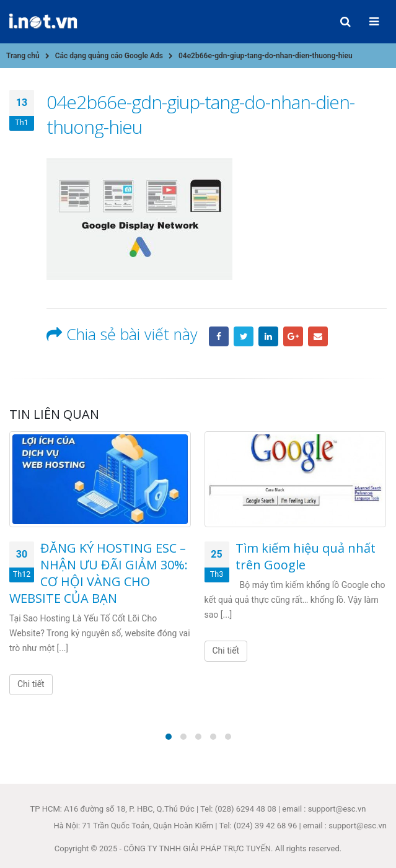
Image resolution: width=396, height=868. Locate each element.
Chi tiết (31, 684)
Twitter (244, 336)
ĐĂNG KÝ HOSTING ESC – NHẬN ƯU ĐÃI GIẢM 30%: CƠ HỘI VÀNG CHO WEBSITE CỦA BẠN (99, 573)
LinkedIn (268, 336)
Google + (293, 336)
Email (318, 336)
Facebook (219, 336)
